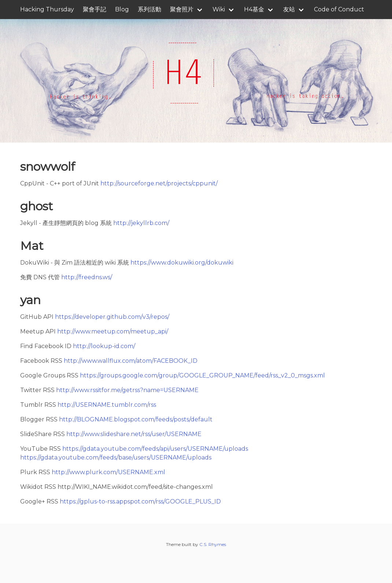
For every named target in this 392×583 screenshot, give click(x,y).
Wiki (219, 9)
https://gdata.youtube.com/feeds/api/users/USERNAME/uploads (155, 449)
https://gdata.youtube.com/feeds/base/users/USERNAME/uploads (116, 457)
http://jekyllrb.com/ (141, 223)
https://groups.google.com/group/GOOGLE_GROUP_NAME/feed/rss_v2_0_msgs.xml (202, 375)
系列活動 (149, 9)
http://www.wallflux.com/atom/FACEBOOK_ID (131, 361)
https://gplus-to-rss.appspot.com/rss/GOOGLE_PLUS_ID (140, 501)
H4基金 (254, 9)
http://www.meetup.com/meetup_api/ (113, 331)
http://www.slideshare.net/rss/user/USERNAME (134, 434)
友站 (289, 9)
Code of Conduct (339, 9)
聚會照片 (182, 9)
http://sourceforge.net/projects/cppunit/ (159, 183)
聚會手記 (95, 9)
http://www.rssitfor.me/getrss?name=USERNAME (127, 390)
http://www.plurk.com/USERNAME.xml (108, 472)
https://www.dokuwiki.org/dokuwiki (182, 263)
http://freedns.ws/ (87, 277)
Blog (122, 9)
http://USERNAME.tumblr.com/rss (107, 405)
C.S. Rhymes (213, 544)
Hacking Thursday (47, 9)
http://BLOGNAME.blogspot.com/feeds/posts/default (136, 419)
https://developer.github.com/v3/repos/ (112, 317)
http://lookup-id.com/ (104, 346)
